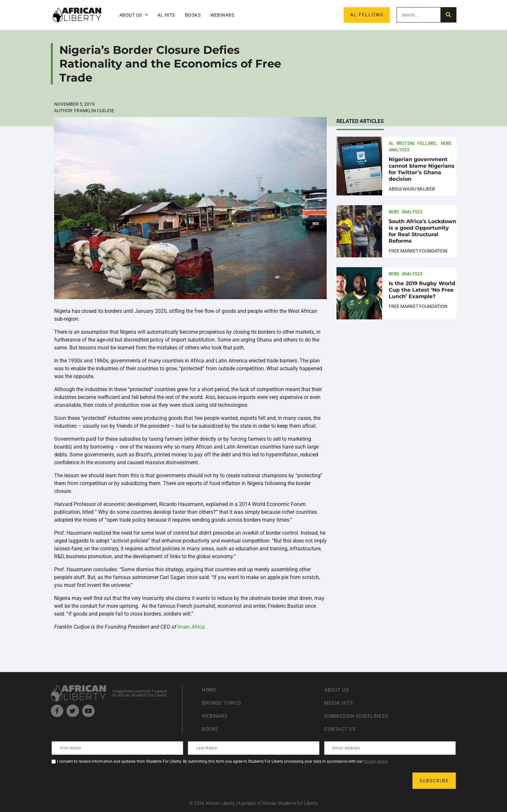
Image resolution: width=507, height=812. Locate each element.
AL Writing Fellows (412, 143)
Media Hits (339, 703)
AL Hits (166, 15)
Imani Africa (191, 627)
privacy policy (376, 761)
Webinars (222, 15)
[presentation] (102, 781)
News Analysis (406, 212)
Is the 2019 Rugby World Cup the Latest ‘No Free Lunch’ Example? (422, 290)
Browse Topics (223, 703)
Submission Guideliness (358, 716)
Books (193, 15)
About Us (134, 15)
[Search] (448, 15)
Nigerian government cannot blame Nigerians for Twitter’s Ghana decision (422, 169)
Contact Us (340, 729)
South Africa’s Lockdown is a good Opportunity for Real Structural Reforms (422, 231)
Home (209, 690)
